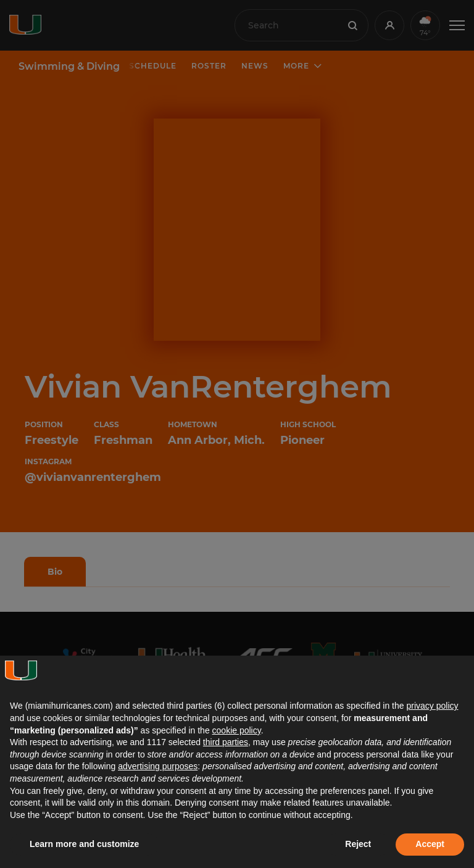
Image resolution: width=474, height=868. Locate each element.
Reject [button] (358, 844)
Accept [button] (430, 844)
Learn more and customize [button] (84, 844)
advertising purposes (158, 766)
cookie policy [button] (237, 730)
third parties (226, 742)
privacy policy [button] (432, 706)
